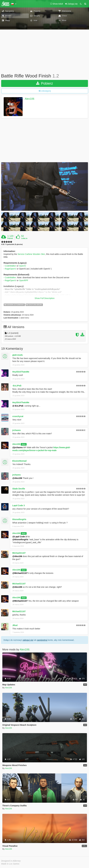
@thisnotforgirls (20, 540)
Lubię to (24, 238)
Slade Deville (19, 489)
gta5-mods (18, 355)
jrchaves (17, 430)
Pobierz (44, 83)
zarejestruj (42, 640)
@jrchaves (17, 447)
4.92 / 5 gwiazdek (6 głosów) (12, 244)
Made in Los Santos (10, 864)
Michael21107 (19, 553)
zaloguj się (28, 640)
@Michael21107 (20, 573)
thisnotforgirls (19, 519)
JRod (15, 625)
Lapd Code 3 (19, 505)
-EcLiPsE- (17, 386)
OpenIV (22, 266)
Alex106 (30, 99)
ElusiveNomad (19, 461)
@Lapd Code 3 (20, 537)
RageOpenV (11, 269)
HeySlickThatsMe (21, 372)
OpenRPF (24, 280)
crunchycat (18, 416)
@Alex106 (17, 478)
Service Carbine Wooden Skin (31, 254)
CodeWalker (11, 266)
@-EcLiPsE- (18, 406)
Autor (24, 444)
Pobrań (10, 238)
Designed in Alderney (11, 861)
